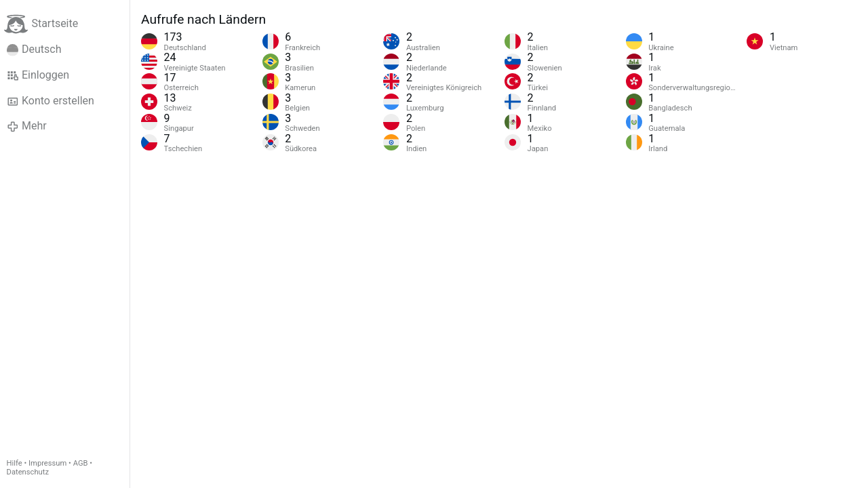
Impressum (47, 463)
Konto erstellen (51, 101)
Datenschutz (28, 472)
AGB (81, 463)
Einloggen (38, 75)
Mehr (27, 126)
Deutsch (34, 49)
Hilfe (15, 463)
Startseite (41, 24)
